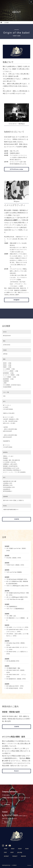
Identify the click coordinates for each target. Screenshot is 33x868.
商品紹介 (17, 771)
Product (15, 856)
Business (23, 856)
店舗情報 (17, 519)
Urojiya (9, 142)
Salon (27, 849)
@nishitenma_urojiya (16, 169)
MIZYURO (16, 300)
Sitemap (14, 865)
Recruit (6, 856)
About (13, 849)
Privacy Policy (6, 865)
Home (6, 849)
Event (12, 853)
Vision (20, 849)
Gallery (20, 853)
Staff (5, 853)
